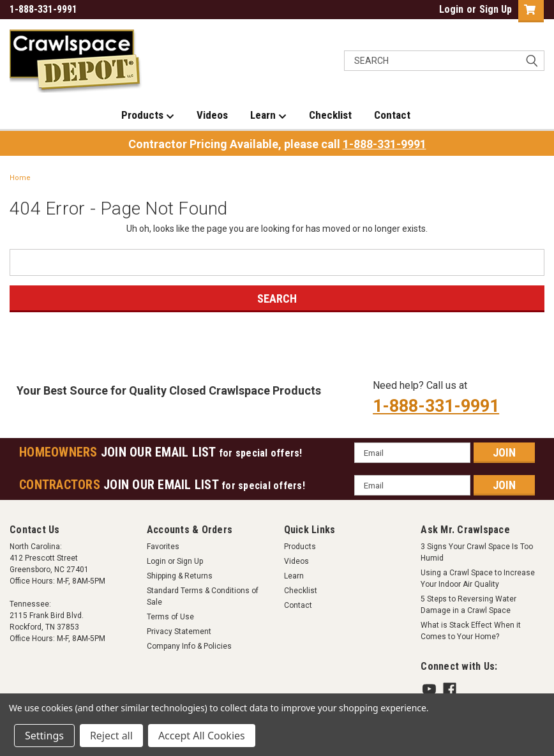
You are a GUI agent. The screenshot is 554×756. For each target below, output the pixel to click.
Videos (212, 115)
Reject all (111, 736)
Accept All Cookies (202, 736)
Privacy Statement (179, 631)
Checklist (330, 115)
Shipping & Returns (180, 576)
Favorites (163, 547)
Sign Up (496, 9)
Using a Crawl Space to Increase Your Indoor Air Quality (478, 578)
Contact (392, 115)
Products (148, 116)
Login (451, 9)
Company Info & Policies (189, 646)
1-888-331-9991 (385, 144)
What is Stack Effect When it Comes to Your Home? (471, 631)
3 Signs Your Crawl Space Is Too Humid (477, 552)
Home (20, 178)
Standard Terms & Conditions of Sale (203, 596)
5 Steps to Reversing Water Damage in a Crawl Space (468, 605)
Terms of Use (170, 617)
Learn (268, 116)
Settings (44, 736)
